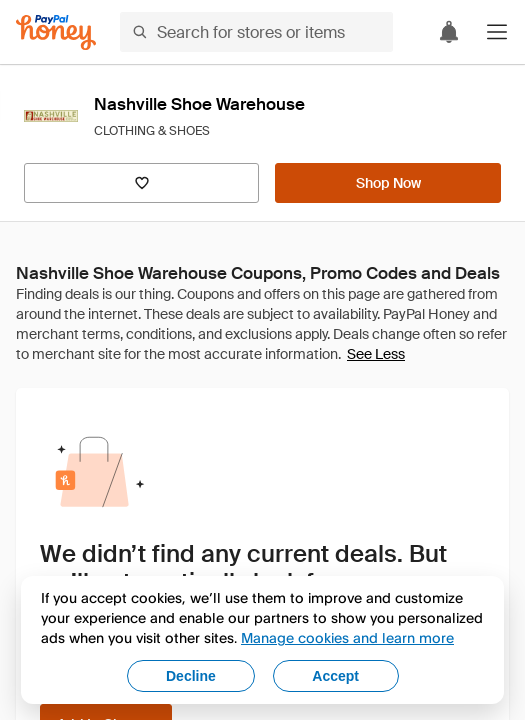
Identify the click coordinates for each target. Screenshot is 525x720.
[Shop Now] (388, 183)
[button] (497, 32)
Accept (335, 676)
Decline (191, 676)
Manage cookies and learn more (347, 637)
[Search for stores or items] (256, 32)
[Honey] (56, 32)
